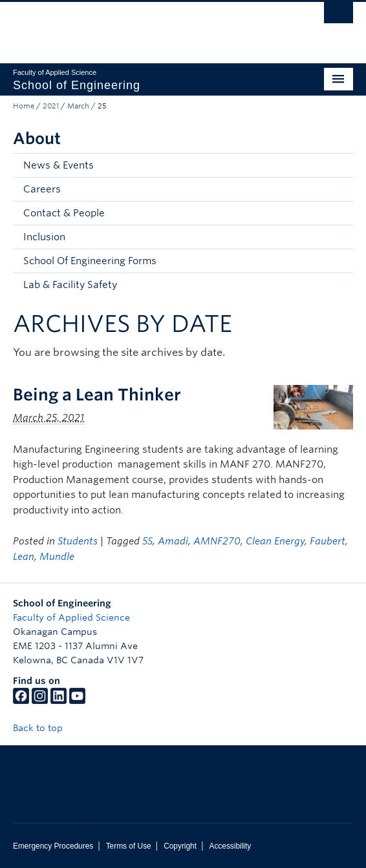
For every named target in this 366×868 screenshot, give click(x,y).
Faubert (328, 541)
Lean (24, 557)
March (78, 106)
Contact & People (64, 213)
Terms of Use (129, 846)
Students (78, 541)
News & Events (59, 165)
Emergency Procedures (53, 846)
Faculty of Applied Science (71, 617)
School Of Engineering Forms (90, 261)
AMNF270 (217, 541)
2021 (51, 106)
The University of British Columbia (132, 26)
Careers (42, 189)
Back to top (44, 728)
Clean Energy (275, 541)
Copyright (180, 846)
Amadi (173, 541)
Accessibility (230, 846)
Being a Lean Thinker (97, 395)
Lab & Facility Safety (70, 285)
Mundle (57, 557)
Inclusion (44, 237)
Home (24, 106)
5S (147, 541)
